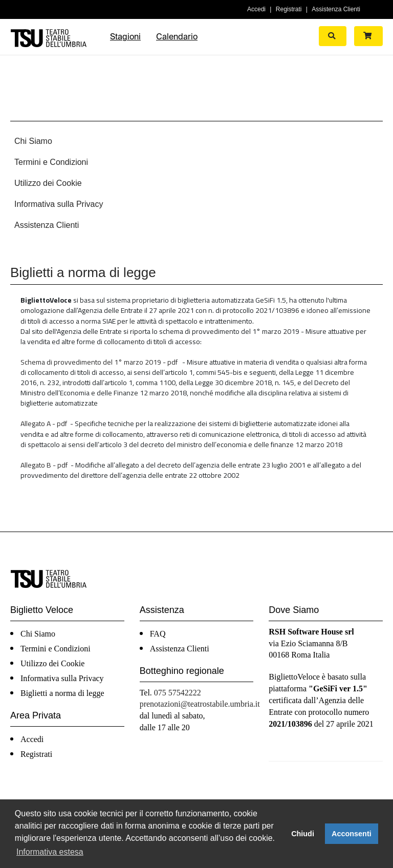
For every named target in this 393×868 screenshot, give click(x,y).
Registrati (289, 9)
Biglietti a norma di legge (62, 693)
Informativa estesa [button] (50, 852)
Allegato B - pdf (44, 465)
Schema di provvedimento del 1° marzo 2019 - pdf (99, 362)
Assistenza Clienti (336, 9)
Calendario (177, 37)
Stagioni (125, 37)
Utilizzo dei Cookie (48, 183)
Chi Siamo (33, 141)
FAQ (158, 634)
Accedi (256, 9)
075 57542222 (178, 693)
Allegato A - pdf (44, 423)
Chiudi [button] (303, 834)
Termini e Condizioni (51, 162)
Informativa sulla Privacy (59, 204)
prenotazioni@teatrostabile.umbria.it (200, 704)
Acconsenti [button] (352, 834)
